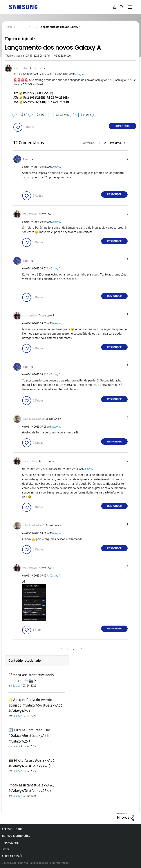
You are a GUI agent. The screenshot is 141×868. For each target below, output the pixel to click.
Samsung (86, 115)
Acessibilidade (12, 829)
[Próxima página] (118, 143)
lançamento (63, 115)
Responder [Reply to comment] (114, 194)
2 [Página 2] (105, 143)
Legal (6, 850)
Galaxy (40, 115)
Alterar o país (12, 856)
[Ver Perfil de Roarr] (26, 159)
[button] (130, 67)
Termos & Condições (16, 836)
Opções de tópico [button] (130, 36)
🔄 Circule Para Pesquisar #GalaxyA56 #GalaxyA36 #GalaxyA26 (29, 736)
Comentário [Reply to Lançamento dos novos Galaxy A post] (123, 126)
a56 (23, 115)
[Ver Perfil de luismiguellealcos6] (34, 419)
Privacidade (10, 843)
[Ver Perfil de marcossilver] (21, 68)
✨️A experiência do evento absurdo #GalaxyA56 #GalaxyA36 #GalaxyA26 (36, 705)
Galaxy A (79, 74)
